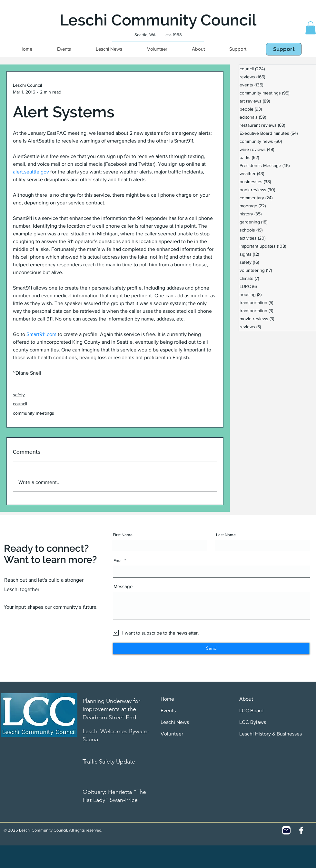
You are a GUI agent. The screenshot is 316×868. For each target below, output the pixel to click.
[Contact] (286, 830)
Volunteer (172, 734)
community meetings (34, 413)
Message (123, 586)
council (20, 404)
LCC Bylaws (253, 722)
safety (19, 395)
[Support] (284, 49)
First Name (123, 535)
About (246, 699)
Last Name (226, 535)
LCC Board (251, 710)
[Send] (211, 648)
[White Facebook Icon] (301, 830)
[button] (311, 28)
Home (167, 699)
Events (168, 710)
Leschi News (175, 722)
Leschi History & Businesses (271, 734)
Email (118, 561)
